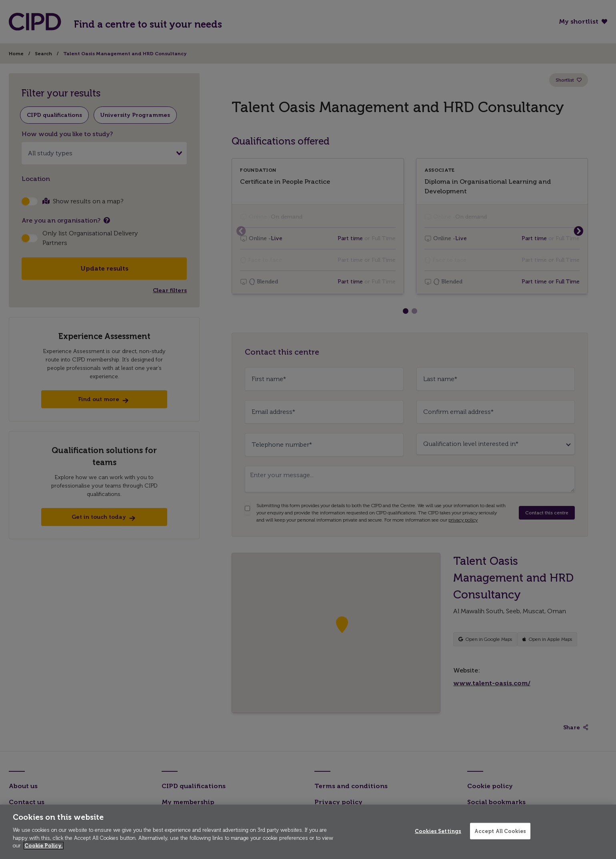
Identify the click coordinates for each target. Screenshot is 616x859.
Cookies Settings (438, 831)
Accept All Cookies (500, 831)
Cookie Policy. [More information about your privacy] (44, 846)
